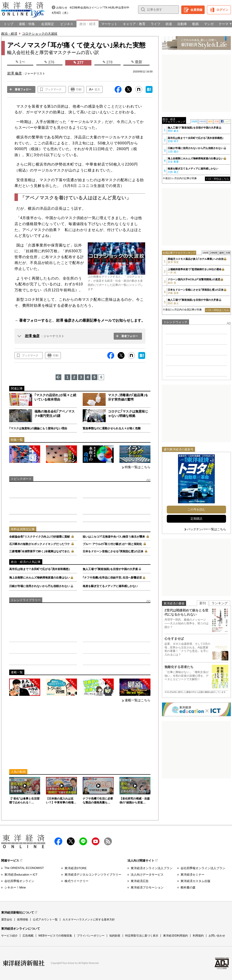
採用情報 (23, 920)
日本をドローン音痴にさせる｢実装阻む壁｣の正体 (113, 551)
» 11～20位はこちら (218, 310)
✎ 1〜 (20, 62)
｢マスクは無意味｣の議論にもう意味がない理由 (38, 428)
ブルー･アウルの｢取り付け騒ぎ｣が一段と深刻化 (112, 544)
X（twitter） (71, 841)
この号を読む (196, 509)
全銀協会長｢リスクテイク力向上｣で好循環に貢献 (40, 537)
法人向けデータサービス (147, 875)
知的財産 (115, 936)
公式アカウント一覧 (45, 920)
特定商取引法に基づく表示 (142, 936)
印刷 (79, 89)
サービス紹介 (9, 936)
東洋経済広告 (140, 881)
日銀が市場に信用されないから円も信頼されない (40, 586)
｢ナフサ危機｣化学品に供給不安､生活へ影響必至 (112, 578)
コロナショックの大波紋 (40, 34)
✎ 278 (108, 62)
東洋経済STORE (76, 868)
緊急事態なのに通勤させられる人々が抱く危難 (112, 428)
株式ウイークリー (76, 881)
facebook (58, 841)
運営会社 (7, 920)
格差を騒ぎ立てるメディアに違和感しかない (110, 586)
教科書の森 (188, 887)
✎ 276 (49, 62)
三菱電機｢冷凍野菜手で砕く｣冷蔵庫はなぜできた (40, 551)
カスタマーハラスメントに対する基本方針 (89, 920)
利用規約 (198, 936)
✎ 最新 (137, 62)
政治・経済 (9, 34)
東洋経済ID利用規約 (175, 936)
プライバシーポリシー (91, 936)
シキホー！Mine (15, 887)
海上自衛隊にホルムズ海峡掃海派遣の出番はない (40, 578)
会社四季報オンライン (19, 881)
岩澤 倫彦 (32, 336)
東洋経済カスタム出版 (195, 881)
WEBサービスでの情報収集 (55, 936)
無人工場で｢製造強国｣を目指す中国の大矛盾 (110, 569)
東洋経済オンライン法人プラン (152, 868)
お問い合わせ (217, 936)
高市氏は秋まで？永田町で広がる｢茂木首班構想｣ (40, 569)
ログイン (222, 10)
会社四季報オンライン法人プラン (203, 868)
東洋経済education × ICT (21, 875)
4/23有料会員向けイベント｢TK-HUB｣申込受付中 (99, 8)
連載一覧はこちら (138, 700)
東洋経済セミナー (192, 875)
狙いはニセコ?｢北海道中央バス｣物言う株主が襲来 (114, 537)
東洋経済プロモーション (147, 887)
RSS (108, 841)
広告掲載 (28, 936)
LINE (83, 841)
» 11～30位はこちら (218, 179)
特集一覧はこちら (138, 467)
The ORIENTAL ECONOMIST (24, 868)
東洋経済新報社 (24, 963)
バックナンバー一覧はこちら (207, 529)
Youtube (96, 841)
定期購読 (196, 519)
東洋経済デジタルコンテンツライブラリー (93, 875)
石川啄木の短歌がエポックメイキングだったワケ (40, 544)
